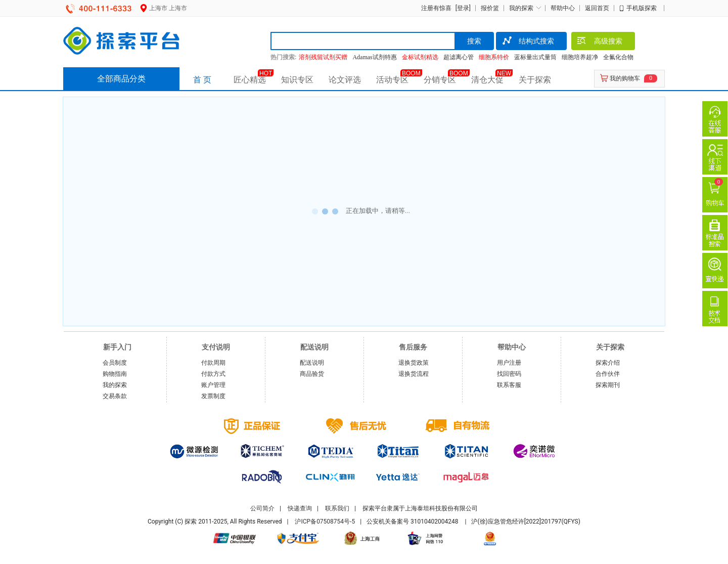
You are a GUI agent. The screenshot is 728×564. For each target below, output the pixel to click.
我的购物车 (625, 78)
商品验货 (312, 374)
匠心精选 (250, 80)
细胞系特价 (494, 57)
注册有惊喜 (436, 8)
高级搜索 (599, 42)
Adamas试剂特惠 (374, 57)
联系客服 (509, 385)
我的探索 (521, 8)
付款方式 (213, 374)
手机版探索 (642, 8)
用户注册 (509, 363)
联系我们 (337, 508)
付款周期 (213, 363)
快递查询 (300, 508)
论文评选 (345, 80)
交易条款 (115, 396)
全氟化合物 (618, 57)
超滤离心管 (459, 57)
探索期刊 (608, 385)
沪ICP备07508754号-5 (325, 522)
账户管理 (213, 385)
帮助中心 (563, 8)
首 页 (202, 80)
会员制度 (115, 363)
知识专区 (297, 80)
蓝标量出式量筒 (535, 57)
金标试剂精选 (420, 57)
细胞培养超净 (580, 57)
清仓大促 (487, 80)
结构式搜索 (528, 42)
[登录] (462, 8)
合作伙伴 (608, 374)
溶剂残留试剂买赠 (323, 57)
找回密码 (509, 374)
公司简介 (262, 508)
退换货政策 (414, 363)
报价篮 (490, 8)
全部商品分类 (121, 79)
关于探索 (535, 80)
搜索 (474, 41)
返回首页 (597, 8)
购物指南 (115, 374)
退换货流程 (414, 374)
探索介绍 (608, 363)
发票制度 (213, 396)
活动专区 (392, 80)
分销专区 (440, 80)
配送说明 (312, 363)
